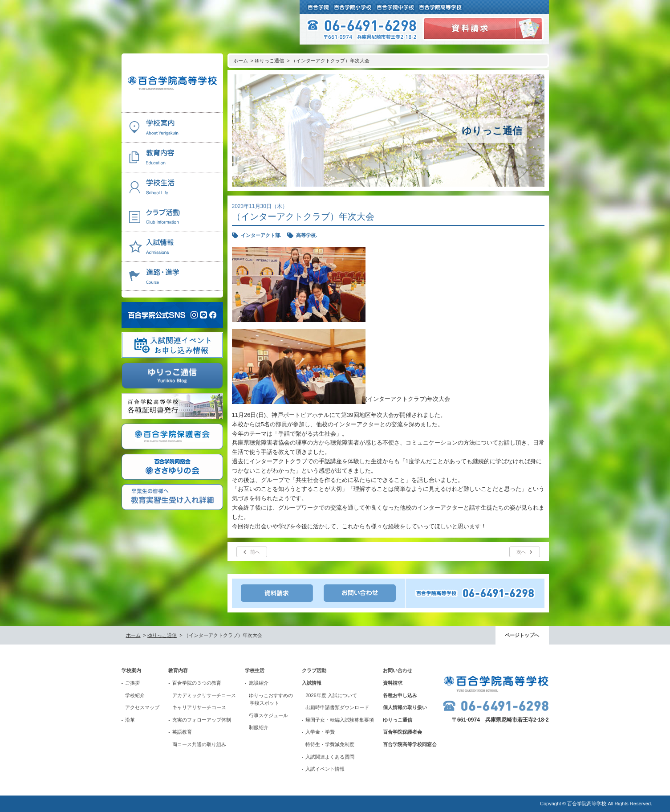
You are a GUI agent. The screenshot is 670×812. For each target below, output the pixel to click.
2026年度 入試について (331, 695)
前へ (255, 552)
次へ (521, 552)
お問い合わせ (398, 670)
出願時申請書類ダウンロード (337, 707)
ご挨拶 (132, 683)
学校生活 (255, 670)
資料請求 (393, 683)
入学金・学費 (320, 732)
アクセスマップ (142, 707)
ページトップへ (522, 635)
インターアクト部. (261, 235)
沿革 (130, 720)
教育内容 (178, 670)
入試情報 (312, 683)
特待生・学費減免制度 (330, 744)
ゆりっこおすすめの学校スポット (271, 699)
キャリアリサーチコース (199, 707)
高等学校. (307, 235)
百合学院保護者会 (402, 732)
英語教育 (182, 732)
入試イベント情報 (325, 769)
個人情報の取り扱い (405, 707)
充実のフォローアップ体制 (202, 720)
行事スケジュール (268, 715)
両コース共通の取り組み (199, 744)
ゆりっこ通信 (269, 61)
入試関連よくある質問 (330, 757)
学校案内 (131, 670)
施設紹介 (259, 683)
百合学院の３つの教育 (197, 683)
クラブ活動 (314, 670)
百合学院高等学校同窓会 (410, 744)
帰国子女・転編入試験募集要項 (340, 720)
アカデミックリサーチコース (204, 695)
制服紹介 (259, 727)
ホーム (241, 61)
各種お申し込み (400, 695)
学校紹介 (135, 695)
